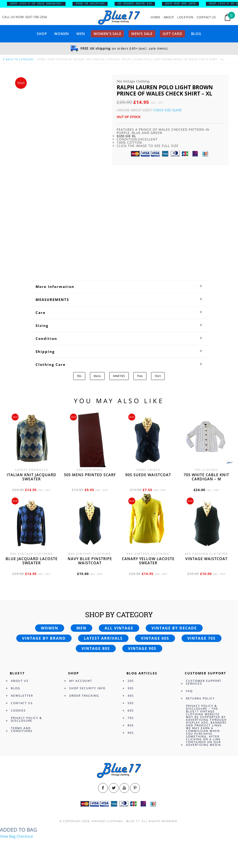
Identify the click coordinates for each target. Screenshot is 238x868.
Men (81, 34)
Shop (42, 34)
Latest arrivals (103, 638)
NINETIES (119, 376)
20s (131, 681)
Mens (97, 376)
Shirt (158, 376)
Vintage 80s (96, 648)
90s (79, 376)
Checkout (25, 836)
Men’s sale (142, 34)
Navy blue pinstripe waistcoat (90, 561)
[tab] (119, 287)
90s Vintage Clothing (103, 59)
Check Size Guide (167, 110)
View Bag (8, 836)
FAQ (189, 691)
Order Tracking (84, 696)
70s (131, 718)
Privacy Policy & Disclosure (26, 719)
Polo (140, 376)
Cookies (18, 710)
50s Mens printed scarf (90, 475)
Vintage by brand (44, 638)
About (169, 17)
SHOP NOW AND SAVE (188, 4)
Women (62, 34)
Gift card (172, 34)
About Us (20, 681)
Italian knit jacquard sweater (31, 477)
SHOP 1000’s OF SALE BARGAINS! (44, 4)
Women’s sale (107, 34)
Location (185, 17)
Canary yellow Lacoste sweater (148, 561)
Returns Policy (200, 698)
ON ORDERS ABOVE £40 (142, 4)
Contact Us (206, 17)
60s (131, 710)
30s (131, 688)
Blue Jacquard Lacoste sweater (32, 561)
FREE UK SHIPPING (98, 4)
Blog (196, 34)
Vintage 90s (142, 648)
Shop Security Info (87, 688)
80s (131, 725)
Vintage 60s (155, 638)
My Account (81, 681)
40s (131, 696)
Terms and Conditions (22, 729)
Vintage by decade (174, 628)
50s (131, 703)
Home (155, 17)
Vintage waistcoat (206, 559)
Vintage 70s (202, 638)
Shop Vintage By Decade (66, 59)
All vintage (119, 628)
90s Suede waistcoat (148, 475)
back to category (18, 59)
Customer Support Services (204, 682)
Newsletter (22, 696)
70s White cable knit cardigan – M (206, 477)
